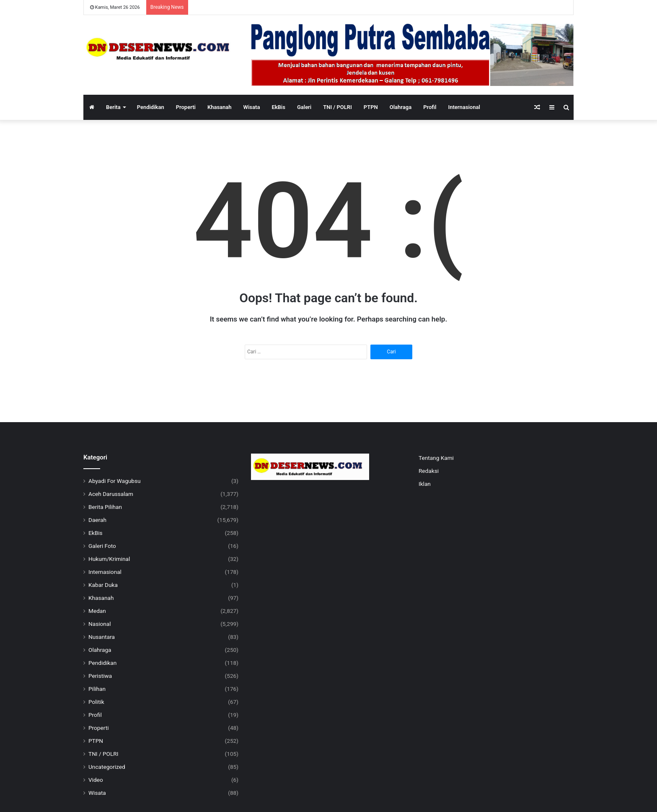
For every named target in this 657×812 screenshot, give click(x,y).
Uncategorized (107, 767)
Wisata (252, 107)
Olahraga (401, 107)
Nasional (100, 624)
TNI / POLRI (338, 107)
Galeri (304, 107)
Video (96, 780)
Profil (430, 107)
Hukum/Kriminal (109, 559)
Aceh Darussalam (111, 494)
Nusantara (102, 637)
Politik (96, 702)
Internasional (464, 107)
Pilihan (97, 689)
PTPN (371, 107)
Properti (186, 107)
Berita (113, 107)
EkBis (278, 107)
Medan (97, 611)
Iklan (425, 484)
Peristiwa (100, 676)
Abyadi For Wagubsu (115, 481)
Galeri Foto (102, 546)
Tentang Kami (436, 458)
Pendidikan (151, 107)
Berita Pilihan (105, 507)
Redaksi (429, 471)
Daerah (97, 520)
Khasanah (220, 107)
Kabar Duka (103, 585)
